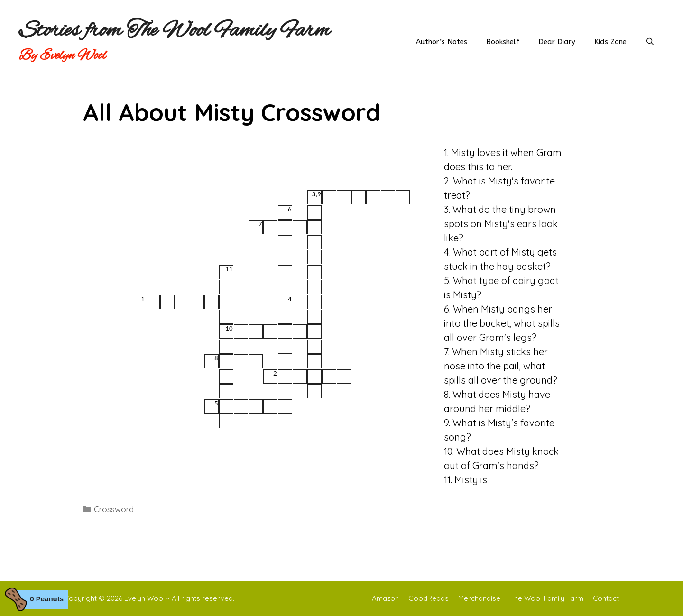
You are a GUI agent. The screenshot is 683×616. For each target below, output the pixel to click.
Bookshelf (503, 42)
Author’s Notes (442, 42)
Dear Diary (557, 42)
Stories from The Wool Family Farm (175, 31)
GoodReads (429, 598)
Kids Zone (610, 42)
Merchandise (479, 598)
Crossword (114, 509)
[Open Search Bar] (650, 42)
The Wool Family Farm (547, 598)
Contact (606, 598)
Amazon (385, 598)
